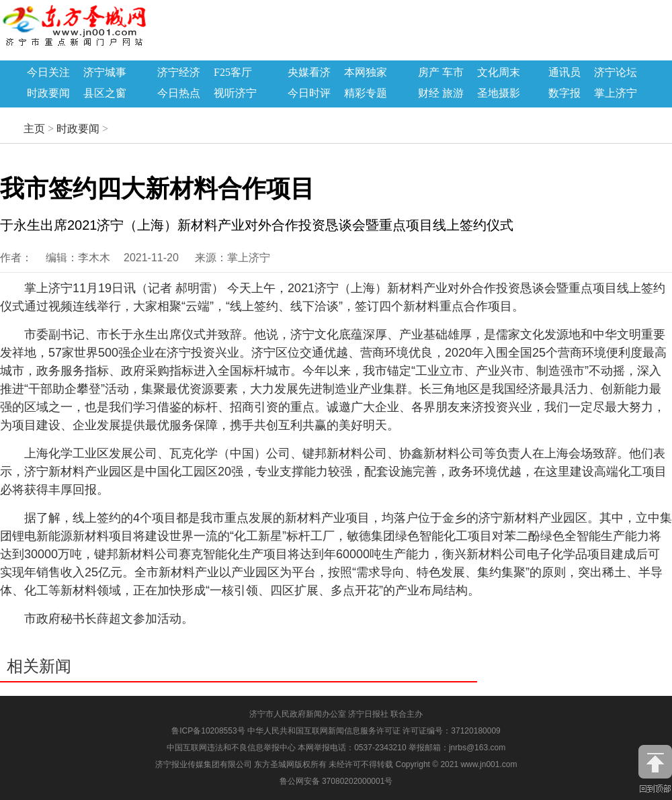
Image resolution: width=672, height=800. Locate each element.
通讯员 (564, 73)
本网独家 (366, 73)
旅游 (453, 93)
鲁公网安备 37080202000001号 (336, 781)
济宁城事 (105, 73)
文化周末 (499, 73)
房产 (429, 73)
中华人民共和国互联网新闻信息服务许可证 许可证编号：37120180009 (374, 731)
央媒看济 (309, 73)
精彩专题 (366, 93)
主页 (34, 129)
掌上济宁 (616, 93)
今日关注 (48, 73)
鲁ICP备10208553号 (208, 731)
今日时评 (309, 93)
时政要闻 (48, 93)
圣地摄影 (499, 93)
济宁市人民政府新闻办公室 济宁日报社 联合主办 (336, 714)
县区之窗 (105, 93)
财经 (429, 93)
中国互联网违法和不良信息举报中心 (232, 748)
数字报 (564, 93)
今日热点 (179, 93)
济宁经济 (179, 73)
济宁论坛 (616, 73)
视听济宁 (235, 93)
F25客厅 (233, 73)
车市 (453, 73)
